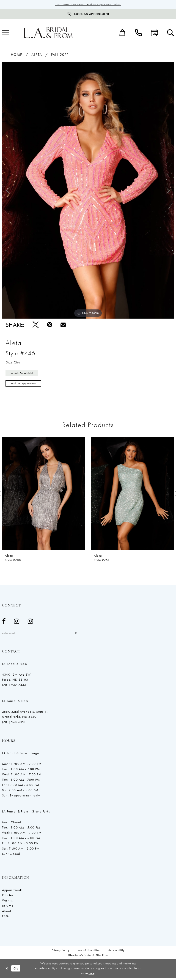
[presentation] (44, 495)
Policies (8, 897)
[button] (122, 33)
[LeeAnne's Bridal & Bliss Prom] (48, 33)
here (92, 975)
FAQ (5, 918)
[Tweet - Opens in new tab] (36, 325)
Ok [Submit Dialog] (17, 970)
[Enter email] (42, 635)
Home (16, 55)
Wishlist (8, 902)
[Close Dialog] (7, 970)
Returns (8, 907)
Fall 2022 (60, 55)
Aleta (37, 55)
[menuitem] (122, 33)
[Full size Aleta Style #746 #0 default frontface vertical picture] (88, 191)
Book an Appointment (25, 385)
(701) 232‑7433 (14, 687)
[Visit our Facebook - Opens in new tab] (4, 623)
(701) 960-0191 (14, 724)
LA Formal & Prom (15, 703)
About (7, 913)
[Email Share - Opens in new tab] (63, 325)
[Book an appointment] (88, 14)
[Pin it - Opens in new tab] (50, 325)
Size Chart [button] (14, 363)
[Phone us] (138, 33)
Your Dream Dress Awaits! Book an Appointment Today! (88, 5)
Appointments (12, 892)
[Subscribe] (81, 635)
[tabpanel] (88, 191)
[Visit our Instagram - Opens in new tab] (17, 623)
